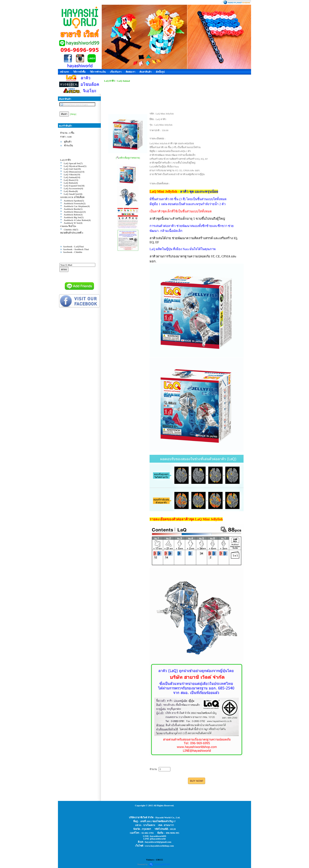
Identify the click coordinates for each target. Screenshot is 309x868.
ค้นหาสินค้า (145, 72)
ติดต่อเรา (130, 72)
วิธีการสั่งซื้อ (79, 72)
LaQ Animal (124, 81)
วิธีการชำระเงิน (98, 72)
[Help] (73, 114)
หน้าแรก (64, 72)
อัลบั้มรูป (160, 72)
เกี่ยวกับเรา (116, 72)
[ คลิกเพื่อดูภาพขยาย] (128, 158)
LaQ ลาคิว (109, 81)
